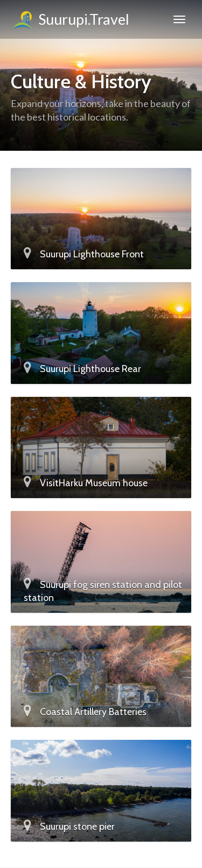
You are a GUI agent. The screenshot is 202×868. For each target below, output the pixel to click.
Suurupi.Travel (70, 21)
